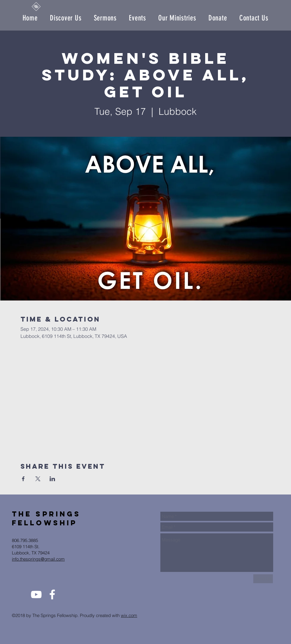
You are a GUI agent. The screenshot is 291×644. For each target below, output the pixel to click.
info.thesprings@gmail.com (38, 559)
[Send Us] (263, 579)
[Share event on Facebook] (23, 479)
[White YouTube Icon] (36, 594)
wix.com (129, 615)
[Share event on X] (38, 479)
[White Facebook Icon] (52, 594)
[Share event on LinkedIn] (52, 479)
